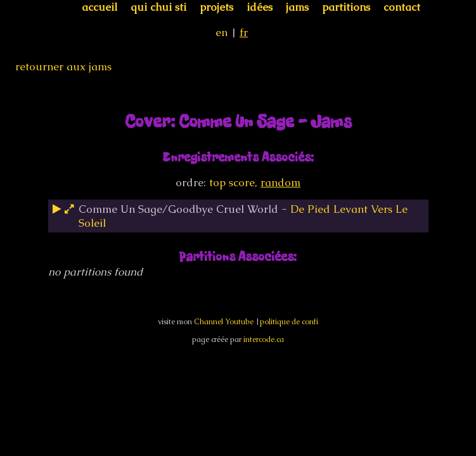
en (222, 32)
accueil (100, 7)
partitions (346, 7)
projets (216, 7)
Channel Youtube (224, 322)
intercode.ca (264, 339)
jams (297, 7)
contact (402, 7)
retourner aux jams (63, 66)
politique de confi (289, 322)
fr (244, 32)
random (280, 182)
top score (232, 182)
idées (260, 7)
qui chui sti (158, 7)
